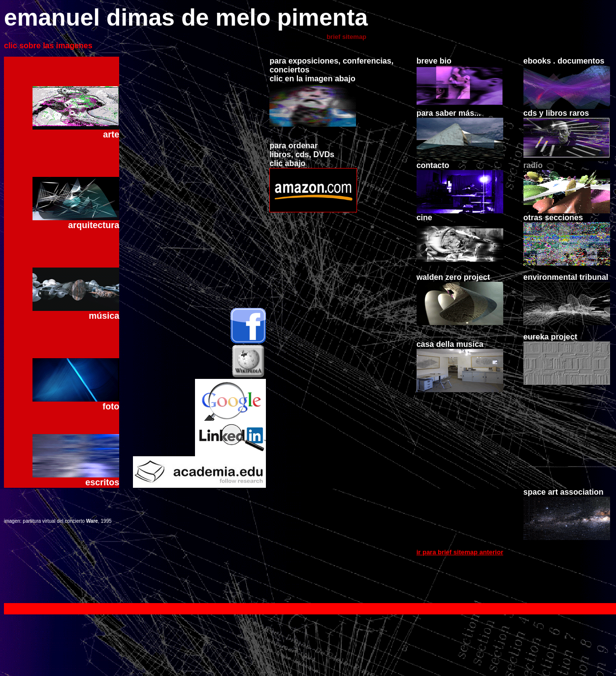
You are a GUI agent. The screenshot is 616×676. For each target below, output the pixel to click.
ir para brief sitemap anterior (460, 585)
